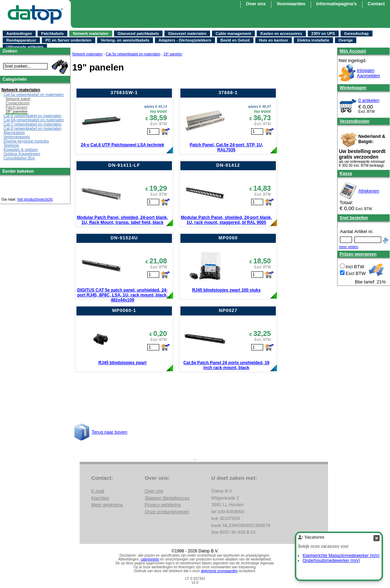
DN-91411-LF (124, 165)
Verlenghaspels (17, 137)
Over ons (256, 4)
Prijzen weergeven (358, 254)
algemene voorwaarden (219, 571)
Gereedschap (357, 33)
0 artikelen (369, 100)
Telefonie (11, 145)
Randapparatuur (21, 40)
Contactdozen (18, 103)
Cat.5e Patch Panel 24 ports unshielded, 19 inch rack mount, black (226, 365)
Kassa (346, 173)
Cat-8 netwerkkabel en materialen (32, 128)
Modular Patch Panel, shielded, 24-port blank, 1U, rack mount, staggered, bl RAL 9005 (226, 220)
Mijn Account (353, 51)
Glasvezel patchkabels (138, 33)
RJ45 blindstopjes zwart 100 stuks (226, 290)
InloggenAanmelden (369, 73)
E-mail (98, 491)
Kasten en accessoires (281, 33)
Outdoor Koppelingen (22, 154)
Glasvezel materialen (187, 33)
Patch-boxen (17, 107)
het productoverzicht (35, 199)
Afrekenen (369, 191)
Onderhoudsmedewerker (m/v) (331, 561)
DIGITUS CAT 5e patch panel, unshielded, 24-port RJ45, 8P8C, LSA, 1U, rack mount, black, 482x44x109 (122, 295)
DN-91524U (124, 238)
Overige (346, 40)
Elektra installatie (313, 40)
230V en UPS (323, 33)
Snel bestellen (354, 218)
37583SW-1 (124, 93)
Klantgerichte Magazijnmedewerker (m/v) (341, 556)
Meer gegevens (107, 505)
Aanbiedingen (19, 33)
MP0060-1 (124, 310)
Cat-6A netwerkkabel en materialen (34, 120)
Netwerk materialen (91, 33)
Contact (376, 4)
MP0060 (228, 238)
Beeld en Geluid (235, 40)
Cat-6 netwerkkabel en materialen (32, 116)
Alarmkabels (14, 133)
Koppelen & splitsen (21, 149)
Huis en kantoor (274, 40)
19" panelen (173, 54)
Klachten (100, 498)
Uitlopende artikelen (25, 47)
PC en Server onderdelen (69, 40)
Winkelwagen (353, 88)
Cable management (233, 33)
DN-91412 (228, 165)
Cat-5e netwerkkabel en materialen (133, 54)
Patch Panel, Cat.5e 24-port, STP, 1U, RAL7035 (226, 147)
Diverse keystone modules (26, 141)
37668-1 (228, 93)
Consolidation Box (19, 158)
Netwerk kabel (18, 99)
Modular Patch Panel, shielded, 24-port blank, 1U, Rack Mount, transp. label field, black (122, 220)
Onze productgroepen (167, 512)
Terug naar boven (109, 432)
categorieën (150, 559)
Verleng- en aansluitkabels (125, 40)
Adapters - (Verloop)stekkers (185, 40)
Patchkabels (52, 33)
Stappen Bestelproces (167, 498)
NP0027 (228, 310)
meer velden (349, 247)
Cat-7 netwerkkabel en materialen (32, 124)
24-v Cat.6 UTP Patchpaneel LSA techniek (122, 145)
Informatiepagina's (337, 4)
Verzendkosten (355, 121)
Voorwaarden (291, 4)
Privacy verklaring (163, 505)
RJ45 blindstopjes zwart (122, 363)
